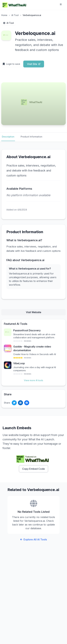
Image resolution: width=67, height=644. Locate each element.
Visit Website (34, 312)
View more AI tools (33, 380)
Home (4, 15)
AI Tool (15, 15)
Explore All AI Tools (33, 539)
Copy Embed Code (33, 469)
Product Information (31, 137)
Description (8, 137)
